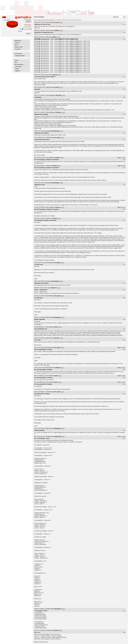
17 (75, 20)
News (16, 62)
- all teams (17, 43)
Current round (18, 54)
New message (37, 20)
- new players (18, 49)
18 (76, 20)
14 (70, 20)
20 (79, 20)
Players (16, 45)
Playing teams (18, 41)
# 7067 (124, 166)
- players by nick (18, 47)
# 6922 (124, 368)
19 (78, 20)
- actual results (18, 67)
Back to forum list (45, 20)
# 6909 (124, 436)
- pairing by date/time (20, 56)
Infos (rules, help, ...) (19, 64)
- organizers (17, 71)
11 (65, 20)
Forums (16, 60)
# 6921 (124, 376)
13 (69, 20)
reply (61, 22)
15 (72, 20)
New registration (27, 24)
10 (64, 20)
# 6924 (124, 347)
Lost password (28, 26)
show (124, 17)
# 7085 (124, 158)
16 (73, 20)
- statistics (17, 69)
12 (67, 20)
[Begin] (52, 20)
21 (81, 20)
